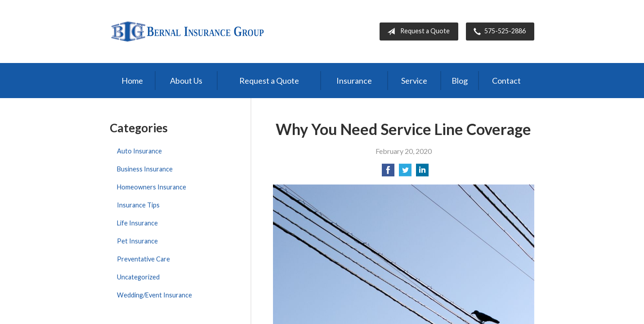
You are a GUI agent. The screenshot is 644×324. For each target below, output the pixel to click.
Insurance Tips (138, 205)
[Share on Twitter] (405, 173)
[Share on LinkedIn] (422, 173)
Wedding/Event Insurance (154, 295)
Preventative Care (143, 259)
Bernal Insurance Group (187, 31)
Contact (506, 81)
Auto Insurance (139, 151)
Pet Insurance (137, 241)
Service (414, 81)
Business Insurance (145, 169)
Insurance (354, 81)
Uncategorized (138, 277)
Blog (460, 81)
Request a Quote (417, 31)
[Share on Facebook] (388, 173)
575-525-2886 (498, 31)
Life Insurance (137, 223)
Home (132, 81)
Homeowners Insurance (152, 187)
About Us (186, 81)
